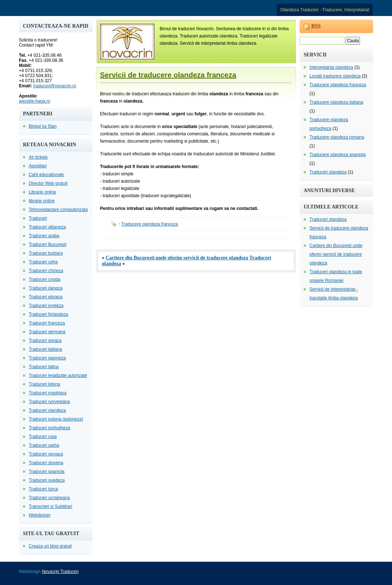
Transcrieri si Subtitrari (51, 506)
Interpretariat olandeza (331, 67)
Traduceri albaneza (47, 227)
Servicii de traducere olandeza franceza (168, 75)
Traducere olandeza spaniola (337, 155)
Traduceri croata (45, 279)
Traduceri (38, 218)
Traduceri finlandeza (48, 314)
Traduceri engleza (46, 306)
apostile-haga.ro (35, 101)
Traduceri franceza (47, 323)
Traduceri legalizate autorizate (58, 375)
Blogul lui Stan (43, 126)
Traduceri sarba (44, 445)
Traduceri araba (44, 236)
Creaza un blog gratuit (50, 546)
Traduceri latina (44, 367)
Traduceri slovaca (46, 454)
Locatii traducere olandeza (335, 76)
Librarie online (42, 192)
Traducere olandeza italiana (336, 102)
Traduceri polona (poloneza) (56, 419)
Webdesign (40, 515)
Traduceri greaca (45, 341)
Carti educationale (46, 175)
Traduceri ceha (43, 262)
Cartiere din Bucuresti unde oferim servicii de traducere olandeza (177, 258)
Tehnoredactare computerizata (58, 210)
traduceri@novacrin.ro (55, 86)
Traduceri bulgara (46, 253)
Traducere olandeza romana (337, 137)
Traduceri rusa (43, 437)
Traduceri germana (47, 332)
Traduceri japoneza (47, 358)
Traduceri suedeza (47, 480)
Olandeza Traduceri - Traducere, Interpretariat (325, 10)
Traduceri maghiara (48, 393)
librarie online (42, 201)
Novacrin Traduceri (60, 572)
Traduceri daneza (46, 288)
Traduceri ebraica (46, 297)
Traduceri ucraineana (49, 498)
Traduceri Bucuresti (48, 244)
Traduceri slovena (46, 463)
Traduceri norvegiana (49, 402)
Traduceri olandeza (47, 410)
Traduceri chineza (46, 271)
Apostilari (38, 166)
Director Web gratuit (48, 183)
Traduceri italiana (45, 349)
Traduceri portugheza (49, 428)
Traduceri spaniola (47, 471)
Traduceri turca (43, 489)
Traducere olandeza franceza (149, 224)
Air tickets (38, 157)
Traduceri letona (44, 384)
